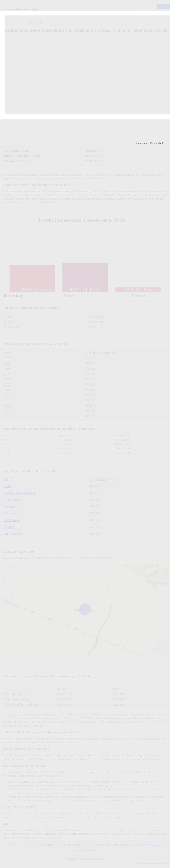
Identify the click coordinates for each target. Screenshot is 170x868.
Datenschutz (157, 143)
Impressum (142, 143)
